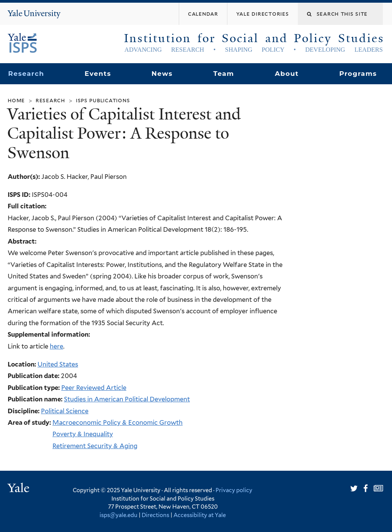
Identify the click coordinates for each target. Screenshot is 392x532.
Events (98, 74)
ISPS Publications (103, 100)
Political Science (65, 411)
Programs (358, 74)
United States (58, 364)
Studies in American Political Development (127, 399)
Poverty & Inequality (83, 434)
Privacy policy (234, 490)
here (56, 346)
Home (16, 100)
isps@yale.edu (118, 515)
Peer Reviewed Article (94, 388)
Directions (155, 515)
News (162, 74)
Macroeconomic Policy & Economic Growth (118, 422)
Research (26, 74)
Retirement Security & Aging (95, 446)
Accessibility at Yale (200, 515)
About (287, 74)
